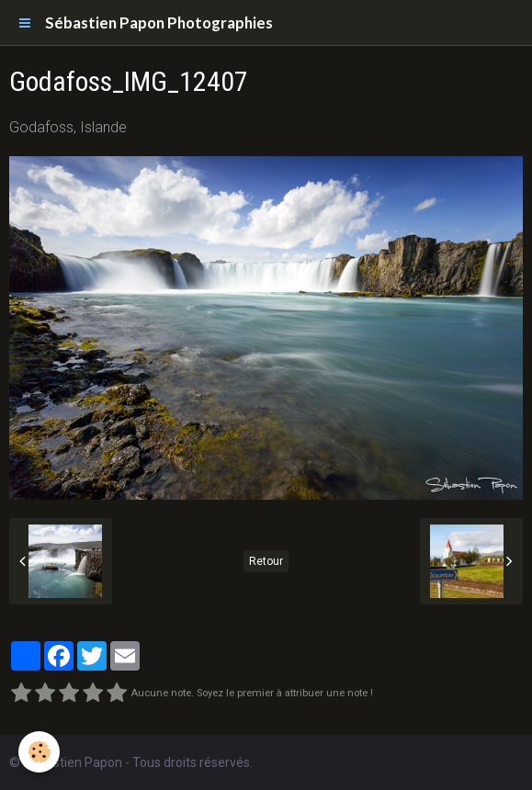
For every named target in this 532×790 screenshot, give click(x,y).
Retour (266, 561)
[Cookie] (39, 752)
